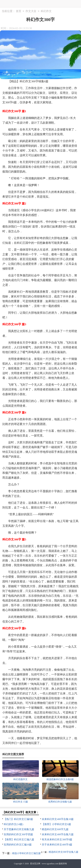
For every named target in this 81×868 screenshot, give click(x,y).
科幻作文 (46, 11)
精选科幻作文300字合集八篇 (63, 852)
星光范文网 (35, 864)
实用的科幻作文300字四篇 (18, 834)
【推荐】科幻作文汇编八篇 (19, 839)
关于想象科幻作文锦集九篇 (19, 829)
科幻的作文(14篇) (13, 824)
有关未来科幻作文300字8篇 (57, 839)
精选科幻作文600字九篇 (55, 829)
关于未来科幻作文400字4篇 (57, 845)
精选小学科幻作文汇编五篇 (26, 853)
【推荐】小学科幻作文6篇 (56, 824)
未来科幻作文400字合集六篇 (58, 834)
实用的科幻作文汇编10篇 (18, 845)
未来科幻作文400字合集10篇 (58, 819)
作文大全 (31, 11)
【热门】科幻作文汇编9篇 (18, 819)
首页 (19, 11)
